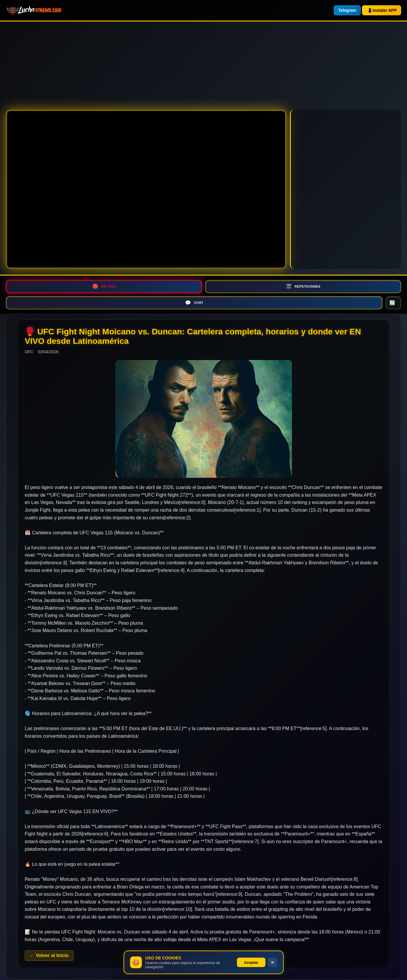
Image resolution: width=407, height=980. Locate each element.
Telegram (347, 10)
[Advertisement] (177, 63)
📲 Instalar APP (382, 10)
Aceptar (251, 962)
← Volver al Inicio (49, 940)
